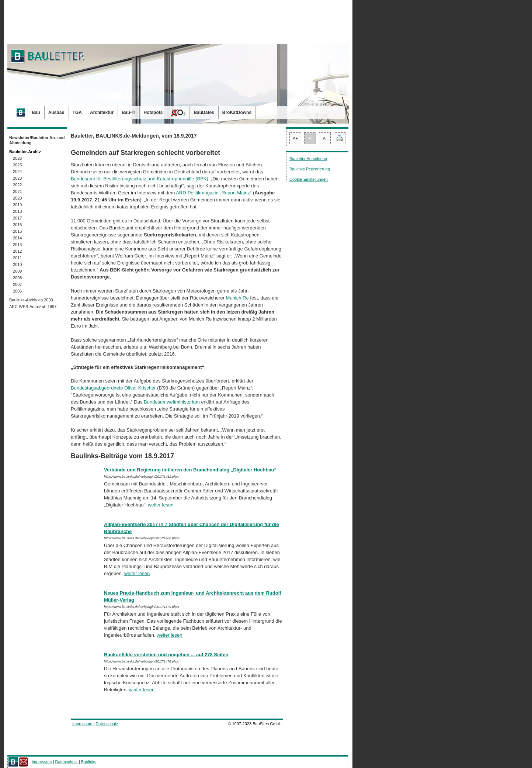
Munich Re (237, 298)
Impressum (82, 724)
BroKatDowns (237, 113)
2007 (17, 284)
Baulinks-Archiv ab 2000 (31, 300)
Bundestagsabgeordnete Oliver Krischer (113, 388)
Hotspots (153, 113)
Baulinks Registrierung (310, 169)
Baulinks (89, 762)
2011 (17, 258)
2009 (17, 271)
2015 (17, 231)
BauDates (204, 113)
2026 (17, 158)
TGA (77, 113)
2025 (17, 165)
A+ (295, 138)
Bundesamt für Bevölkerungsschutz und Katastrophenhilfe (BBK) (140, 179)
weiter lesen (161, 505)
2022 (17, 185)
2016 (17, 225)
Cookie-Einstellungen (309, 179)
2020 (17, 198)
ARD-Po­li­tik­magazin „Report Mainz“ (214, 193)
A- (325, 138)
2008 (17, 278)
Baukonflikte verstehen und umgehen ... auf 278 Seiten (166, 655)
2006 (17, 291)
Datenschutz (107, 724)
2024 (17, 172)
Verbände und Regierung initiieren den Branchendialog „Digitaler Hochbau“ (190, 470)
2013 (17, 245)
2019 (17, 205)
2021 (17, 191)
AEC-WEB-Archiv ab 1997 (33, 307)
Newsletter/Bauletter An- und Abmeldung (37, 140)
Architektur (102, 113)
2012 (17, 251)
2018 (17, 211)
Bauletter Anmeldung (308, 159)
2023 (17, 178)
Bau (36, 113)
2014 (17, 238)
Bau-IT (128, 113)
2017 (17, 218)
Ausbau (56, 113)
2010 (17, 264)
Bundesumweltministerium (172, 402)
